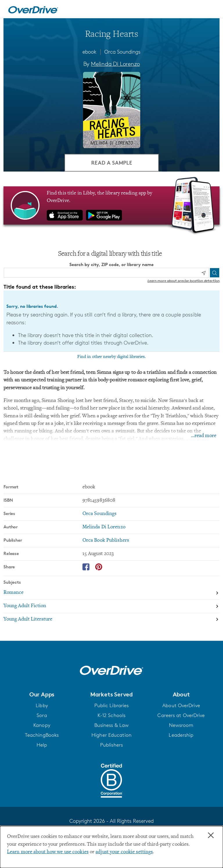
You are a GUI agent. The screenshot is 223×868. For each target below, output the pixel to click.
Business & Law (112, 725)
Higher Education (111, 735)
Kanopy (42, 725)
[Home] (33, 9)
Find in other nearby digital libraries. (111, 357)
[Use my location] (204, 273)
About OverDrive (181, 705)
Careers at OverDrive (181, 715)
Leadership (181, 735)
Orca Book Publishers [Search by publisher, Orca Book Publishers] (106, 541)
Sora (42, 715)
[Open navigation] (212, 10)
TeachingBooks (42, 735)
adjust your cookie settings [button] (124, 852)
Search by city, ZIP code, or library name (111, 264)
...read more (204, 436)
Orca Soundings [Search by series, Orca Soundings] (100, 514)
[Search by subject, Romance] (111, 593)
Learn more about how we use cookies (48, 852)
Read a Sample (112, 162)
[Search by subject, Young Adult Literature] (111, 620)
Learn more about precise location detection (184, 281)
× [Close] (211, 836)
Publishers (111, 745)
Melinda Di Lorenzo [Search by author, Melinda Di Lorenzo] (115, 64)
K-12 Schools (111, 715)
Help (42, 745)
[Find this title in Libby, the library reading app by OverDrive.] (111, 205)
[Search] (215, 273)
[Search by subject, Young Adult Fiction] (111, 607)
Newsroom (181, 725)
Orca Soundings (122, 52)
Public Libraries (112, 705)
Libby (42, 705)
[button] (42, 694)
